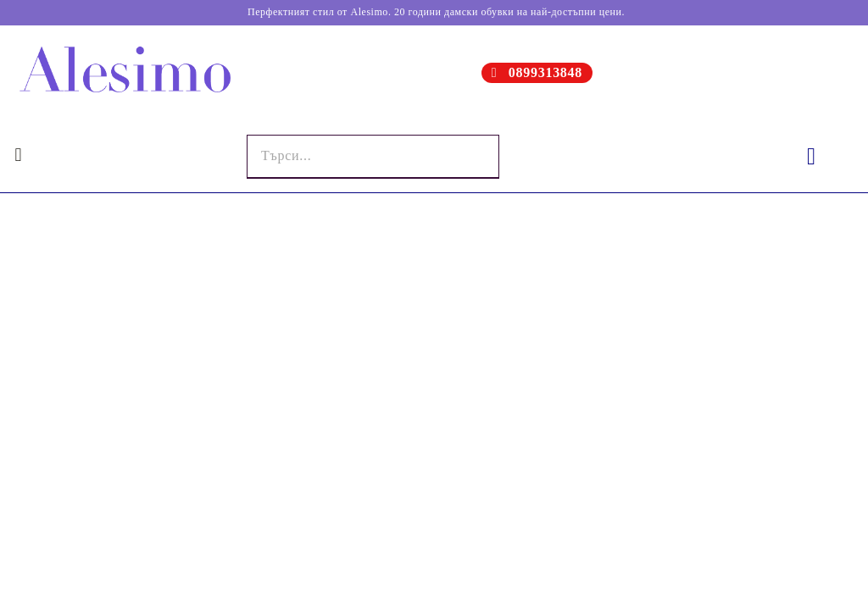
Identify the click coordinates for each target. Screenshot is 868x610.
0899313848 (545, 72)
